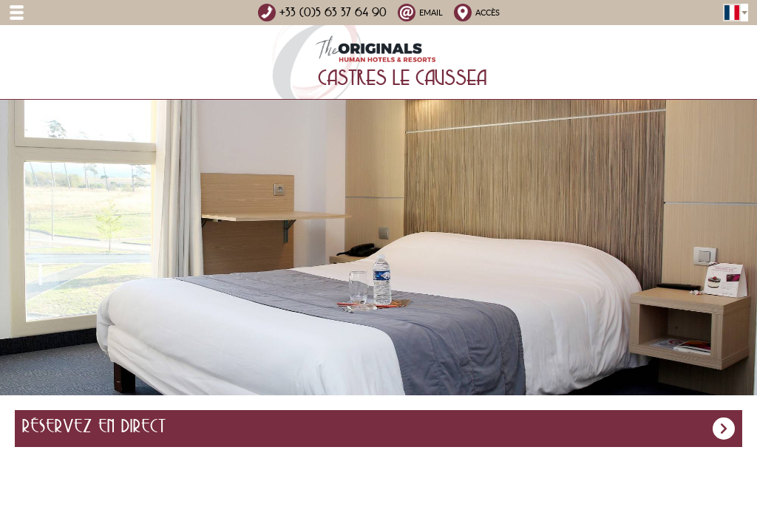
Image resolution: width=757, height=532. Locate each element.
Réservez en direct (378, 429)
